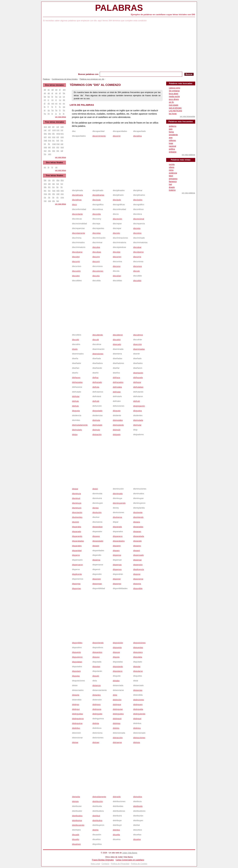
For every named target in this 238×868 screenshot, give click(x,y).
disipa (75, 434)
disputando (118, 667)
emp (58, 134)
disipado (117, 434)
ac (49, 90)
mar (58, 144)
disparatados (119, 541)
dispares (137, 546)
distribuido (138, 806)
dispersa (96, 560)
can (62, 127)
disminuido (118, 494)
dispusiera (138, 652)
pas (45, 147)
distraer (96, 742)
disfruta (96, 387)
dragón (172, 187)
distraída (76, 797)
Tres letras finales (55, 175)
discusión (76, 271)
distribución (98, 801)
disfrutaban (138, 387)
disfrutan (117, 392)
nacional (172, 146)
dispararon (118, 536)
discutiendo (98, 335)
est (58, 137)
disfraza (116, 377)
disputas (76, 676)
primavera (173, 179)
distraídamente (99, 797)
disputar (137, 667)
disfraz (95, 377)
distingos (96, 704)
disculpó (76, 257)
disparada (117, 527)
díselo (75, 349)
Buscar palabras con (88, 74)
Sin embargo (174, 91)
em (53, 103)
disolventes (77, 517)
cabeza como (174, 88)
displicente (77, 574)
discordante (77, 214)
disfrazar (137, 382)
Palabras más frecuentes (181, 121)
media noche (174, 96)
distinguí (76, 709)
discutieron (118, 335)
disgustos (138, 411)
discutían (117, 276)
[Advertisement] (119, 48)
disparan (137, 531)
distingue (117, 704)
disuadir (76, 835)
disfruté (96, 401)
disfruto (75, 406)
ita (57, 187)
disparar (96, 536)
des (50, 134)
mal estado (174, 105)
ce (64, 97)
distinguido (97, 714)
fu (60, 107)
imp (50, 140)
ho (64, 110)
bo (49, 97)
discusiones (98, 271)
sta (53, 201)
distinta (96, 723)
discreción (117, 219)
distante (76, 695)
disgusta (76, 411)
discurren (117, 257)
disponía (137, 584)
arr (53, 127)
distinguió (117, 719)
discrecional (139, 219)
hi (60, 110)
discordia (97, 214)
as (56, 93)
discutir (96, 340)
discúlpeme (138, 252)
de (64, 100)
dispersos (117, 569)
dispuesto (76, 652)
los (49, 191)
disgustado (97, 411)
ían (49, 184)
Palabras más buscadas (181, 83)
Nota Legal (95, 864)
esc (50, 137)
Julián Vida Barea (130, 853)
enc (62, 134)
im (49, 114)
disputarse (138, 671)
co (53, 100)
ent (45, 137)
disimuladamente (80, 425)
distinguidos (118, 714)
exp (62, 137)
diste (115, 695)
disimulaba (118, 420)
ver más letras (60, 117)
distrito (95, 830)
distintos (137, 728)
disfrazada (138, 377)
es (60, 103)
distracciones (139, 738)
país (171, 129)
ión (49, 187)
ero (45, 184)
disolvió (75, 522)
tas (58, 201)
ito (62, 187)
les (45, 191)
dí (45, 103)
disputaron (118, 671)
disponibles (77, 643)
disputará (76, 671)
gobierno (173, 126)
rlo (57, 197)
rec (49, 151)
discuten (76, 276)
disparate (137, 541)
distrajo (75, 801)
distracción (118, 738)
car (45, 130)
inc (53, 140)
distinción (117, 700)
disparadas (138, 527)
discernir (117, 136)
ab (45, 90)
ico (62, 184)
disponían (76, 588)
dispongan (97, 584)
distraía (137, 742)
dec (45, 134)
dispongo (117, 584)
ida (45, 187)
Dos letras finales (55, 162)
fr (56, 107)
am (64, 90)
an (45, 93)
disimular (137, 425)
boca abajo (174, 94)
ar (52, 93)
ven (50, 154)
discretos (137, 233)
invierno (172, 190)
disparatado (98, 541)
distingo (76, 704)
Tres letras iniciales (54, 122)
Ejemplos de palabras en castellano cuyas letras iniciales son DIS (163, 15)
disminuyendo (119, 503)
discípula (96, 200)
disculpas (97, 252)
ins (62, 140)
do (49, 103)
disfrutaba (117, 387)
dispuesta (117, 647)
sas (50, 201)
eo (45, 167)
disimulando (118, 425)
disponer (117, 579)
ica (58, 184)
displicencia (139, 569)
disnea (95, 508)
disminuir (76, 498)
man (54, 144)
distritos (116, 830)
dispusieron (77, 657)
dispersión (138, 565)
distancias (138, 690)
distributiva (97, 820)
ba (64, 93)
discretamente (78, 233)
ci (48, 100)
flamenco (173, 182)
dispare (96, 546)
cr (56, 100)
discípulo (117, 200)
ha (53, 110)
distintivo (76, 728)
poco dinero (174, 99)
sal (62, 151)
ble (45, 180)
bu (56, 97)
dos (62, 180)
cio (53, 180)
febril (171, 176)
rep (54, 151)
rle (53, 197)
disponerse (138, 579)
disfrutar (76, 396)
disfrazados (118, 382)
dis (53, 134)
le (64, 114)
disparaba (77, 527)
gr (45, 110)
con (58, 130)
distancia (96, 685)
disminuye (77, 503)
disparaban (98, 527)
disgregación (139, 406)
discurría (137, 257)
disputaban (77, 662)
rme (62, 197)
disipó (95, 489)
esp (54, 137)
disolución (97, 512)
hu (45, 114)
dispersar (137, 560)
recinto (172, 164)
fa (45, 107)
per (49, 147)
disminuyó (77, 508)
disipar (75, 489)
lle (49, 144)
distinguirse (77, 723)
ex (64, 103)
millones (172, 140)
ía (49, 167)
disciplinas (77, 200)
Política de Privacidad (120, 864)
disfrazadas (77, 382)
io (52, 167)
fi (48, 107)
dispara (137, 522)
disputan (96, 667)
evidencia (173, 173)
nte (49, 194)
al (60, 90)
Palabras (119, 8)
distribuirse (77, 820)
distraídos (138, 797)
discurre (96, 257)
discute (136, 271)
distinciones (139, 700)
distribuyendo (78, 825)
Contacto (105, 864)
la (60, 114)
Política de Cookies (139, 864)
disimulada (138, 420)
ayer (171, 138)
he (56, 110)
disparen (117, 546)
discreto (116, 233)
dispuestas (138, 647)
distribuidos (77, 816)
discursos (138, 266)
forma (171, 132)
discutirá (117, 340)
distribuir (96, 816)
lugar (171, 143)
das (58, 180)
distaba (116, 681)
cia (49, 180)
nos (45, 194)
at (60, 93)
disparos (76, 555)
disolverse (117, 517)
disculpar (137, 247)
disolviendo (138, 517)
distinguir (137, 719)
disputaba (138, 657)
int (45, 144)
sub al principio (175, 108)
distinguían (118, 709)
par (62, 144)
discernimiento (99, 136)
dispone (137, 574)
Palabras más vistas (181, 160)
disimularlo (77, 430)
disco (74, 205)
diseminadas (139, 349)
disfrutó (137, 401)
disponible (138, 588)
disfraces (76, 377)
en (56, 103)
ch (45, 100)
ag (56, 90)
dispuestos (97, 652)
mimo (171, 170)
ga (64, 107)
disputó (96, 676)
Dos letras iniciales (55, 85)
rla (49, 197)
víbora (171, 167)
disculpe (117, 252)
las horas (173, 114)
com (54, 130)
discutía (96, 276)
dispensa (117, 555)
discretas (97, 233)
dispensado (139, 555)
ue (56, 167)
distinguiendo (139, 714)
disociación (77, 512)
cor (62, 130)
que (62, 147)
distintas (117, 723)
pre (54, 147)
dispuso (96, 657)
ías (53, 184)
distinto (116, 728)
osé (58, 194)
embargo (173, 152)
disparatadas (78, 541)
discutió (75, 340)
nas (54, 191)
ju (56, 114)
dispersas (117, 565)
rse (45, 201)
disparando (77, 536)
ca (60, 97)
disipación (97, 434)
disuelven (76, 844)
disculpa (96, 247)
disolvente (138, 512)
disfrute (75, 401)
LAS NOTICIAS (175, 111)
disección (137, 344)
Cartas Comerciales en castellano (130, 860)
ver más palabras (188, 155)
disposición (118, 643)
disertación (138, 373)
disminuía (76, 494)
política (172, 149)
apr (49, 127)
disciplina (137, 136)
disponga (76, 584)
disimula (96, 420)
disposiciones (139, 643)
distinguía (97, 709)
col (49, 130)
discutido (137, 281)
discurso (117, 266)
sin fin (171, 102)
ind (58, 140)
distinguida (138, 709)
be (45, 97)
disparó (137, 550)
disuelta (116, 835)
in (52, 114)
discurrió (76, 261)
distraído (117, 797)
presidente (173, 135)
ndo (58, 191)
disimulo (96, 430)
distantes (97, 695)
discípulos (138, 200)
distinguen (138, 704)
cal (58, 127)
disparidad (77, 550)
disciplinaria (77, 195)
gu (49, 110)
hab (46, 140)
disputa (116, 657)
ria (45, 197)
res (58, 151)
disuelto (76, 839)
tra (45, 154)
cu (60, 100)
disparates (77, 546)
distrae (75, 742)
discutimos (138, 335)
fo (52, 107)
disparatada (139, 536)
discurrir (96, 261)
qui (45, 151)
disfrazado (97, 382)
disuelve (137, 839)
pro (58, 147)
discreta (137, 228)
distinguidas (77, 714)
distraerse (117, 742)
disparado (77, 531)
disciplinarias (98, 195)
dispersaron (77, 565)
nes (62, 191)
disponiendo (98, 643)
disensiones (98, 354)
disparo (116, 550)
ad (53, 90)
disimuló (117, 430)
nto (54, 194)
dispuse (116, 652)
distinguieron (78, 719)
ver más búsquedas (188, 116)
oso (62, 194)
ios (53, 187)
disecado (117, 344)
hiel (170, 184)
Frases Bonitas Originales (103, 860)
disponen (97, 579)
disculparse (77, 252)
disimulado (97, 425)
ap (49, 93)
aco (45, 127)
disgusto (117, 411)
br (52, 97)
